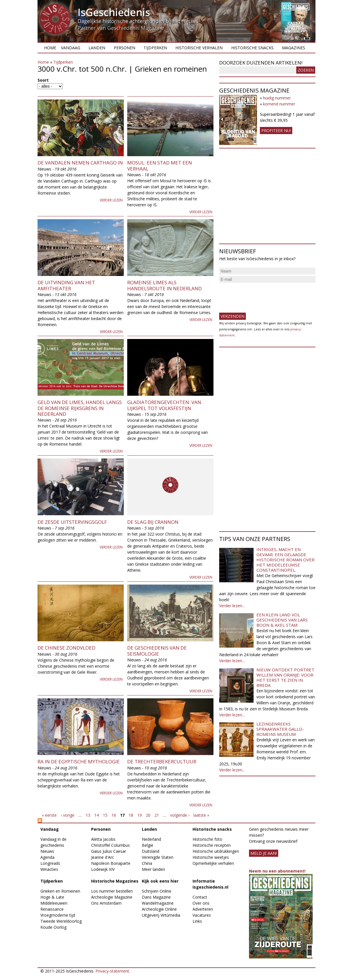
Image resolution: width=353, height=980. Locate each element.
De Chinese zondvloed (66, 648)
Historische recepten (212, 845)
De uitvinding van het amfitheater (66, 285)
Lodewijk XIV (103, 869)
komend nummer (279, 104)
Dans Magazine (156, 897)
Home (50, 48)
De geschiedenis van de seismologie (157, 651)
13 (88, 815)
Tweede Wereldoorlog (61, 921)
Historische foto (207, 839)
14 (97, 815)
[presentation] (263, 295)
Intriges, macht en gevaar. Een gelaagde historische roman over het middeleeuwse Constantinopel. (286, 560)
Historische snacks (252, 48)
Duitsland (151, 851)
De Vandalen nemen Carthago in (80, 163)
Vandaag (71, 48)
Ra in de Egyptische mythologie (79, 762)
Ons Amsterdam (106, 903)
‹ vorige (68, 815)
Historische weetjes (211, 857)
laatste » (201, 815)
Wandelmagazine (158, 903)
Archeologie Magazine (112, 897)
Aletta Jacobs (103, 839)
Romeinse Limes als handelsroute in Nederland (164, 285)
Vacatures (202, 915)
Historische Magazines (115, 881)
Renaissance (52, 909)
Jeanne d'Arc (103, 857)
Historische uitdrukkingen (216, 851)
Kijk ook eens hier (160, 881)
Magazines (294, 48)
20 (148, 815)
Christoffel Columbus (110, 845)
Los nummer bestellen (112, 891)
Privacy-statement (112, 971)
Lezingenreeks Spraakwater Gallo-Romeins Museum (280, 729)
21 (157, 815)
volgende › (180, 815)
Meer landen (153, 869)
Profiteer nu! (276, 131)
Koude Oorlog (53, 927)
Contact (200, 897)
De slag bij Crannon (153, 522)
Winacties (49, 869)
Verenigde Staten (158, 857)
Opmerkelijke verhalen (213, 863)
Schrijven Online (157, 891)
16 (114, 815)
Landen (97, 48)
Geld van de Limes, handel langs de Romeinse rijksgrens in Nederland (80, 408)
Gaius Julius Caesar (109, 851)
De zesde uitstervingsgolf (72, 522)
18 (131, 815)
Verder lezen (111, 200)
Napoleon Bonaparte (111, 863)
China (147, 863)
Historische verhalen (199, 48)
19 (140, 815)
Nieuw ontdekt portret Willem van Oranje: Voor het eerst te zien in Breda (285, 677)
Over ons (201, 903)
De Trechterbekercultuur (162, 762)
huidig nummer (277, 98)
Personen (124, 48)
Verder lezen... (232, 606)
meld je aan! (264, 853)
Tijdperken (155, 48)
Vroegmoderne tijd (58, 915)
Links (197, 921)
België (148, 845)
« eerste (49, 815)
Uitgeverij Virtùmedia (161, 915)
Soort (43, 80)
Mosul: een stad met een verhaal (160, 165)
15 (105, 815)
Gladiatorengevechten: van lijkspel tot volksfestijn (164, 405)
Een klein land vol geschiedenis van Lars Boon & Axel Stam (282, 620)
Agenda (47, 857)
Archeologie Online (159, 909)
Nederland (151, 839)
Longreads (50, 863)
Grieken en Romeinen (60, 891)
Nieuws (47, 851)
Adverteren (203, 909)
